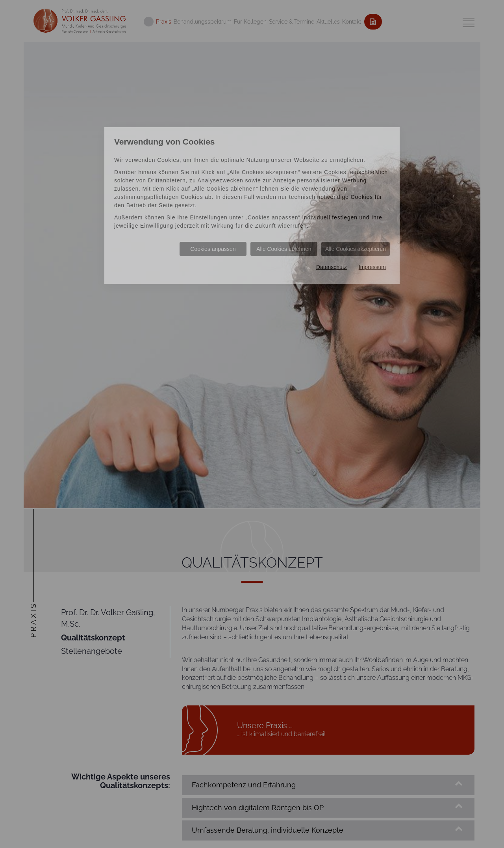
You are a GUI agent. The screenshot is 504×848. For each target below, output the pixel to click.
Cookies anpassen (213, 249)
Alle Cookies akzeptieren (356, 249)
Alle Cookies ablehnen (284, 249)
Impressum (372, 267)
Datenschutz (332, 267)
